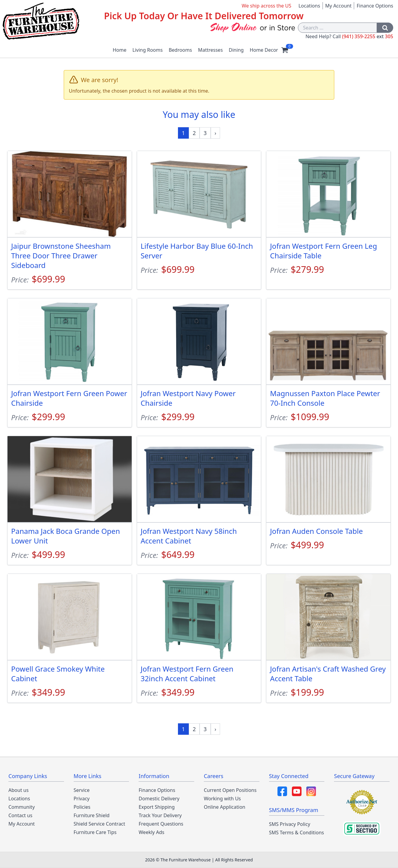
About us (18, 790)
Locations (309, 6)
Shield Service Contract (99, 824)
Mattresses (210, 50)
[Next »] (216, 133)
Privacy (82, 799)
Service (82, 790)
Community (22, 807)
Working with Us (222, 799)
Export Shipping (157, 807)
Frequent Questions (161, 824)
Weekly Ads (151, 832)
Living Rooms (148, 50)
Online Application (225, 807)
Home (120, 50)
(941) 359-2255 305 (368, 36)
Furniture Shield (92, 815)
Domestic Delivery (159, 799)
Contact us (20, 815)
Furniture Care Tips (95, 832)
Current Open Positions (230, 790)
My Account (338, 6)
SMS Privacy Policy (290, 824)
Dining (236, 50)
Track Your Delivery (160, 815)
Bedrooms (180, 50)
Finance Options (375, 6)
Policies (82, 807)
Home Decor (264, 50)
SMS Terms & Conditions (297, 833)
